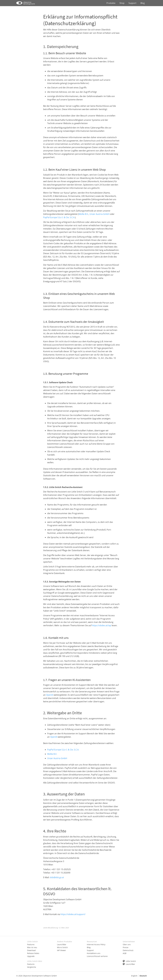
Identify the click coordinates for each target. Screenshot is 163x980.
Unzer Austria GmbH (99, 214)
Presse (126, 947)
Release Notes (33, 953)
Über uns (127, 944)
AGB (125, 953)
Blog (143, 3)
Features (31, 944)
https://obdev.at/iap (102, 625)
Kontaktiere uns (94, 953)
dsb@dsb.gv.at (57, 877)
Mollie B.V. (84, 214)
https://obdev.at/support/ (73, 914)
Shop (122, 3)
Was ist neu (32, 947)
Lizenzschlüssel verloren (97, 956)
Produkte (111, 3)
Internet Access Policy (96, 944)
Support (132, 3)
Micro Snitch (62, 947)
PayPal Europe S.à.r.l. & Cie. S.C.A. (59, 217)
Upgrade (31, 956)
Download (31, 950)
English (134, 976)
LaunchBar (62, 944)
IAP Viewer (62, 950)
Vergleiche (32, 967)
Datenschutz (128, 950)
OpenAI (50, 695)
